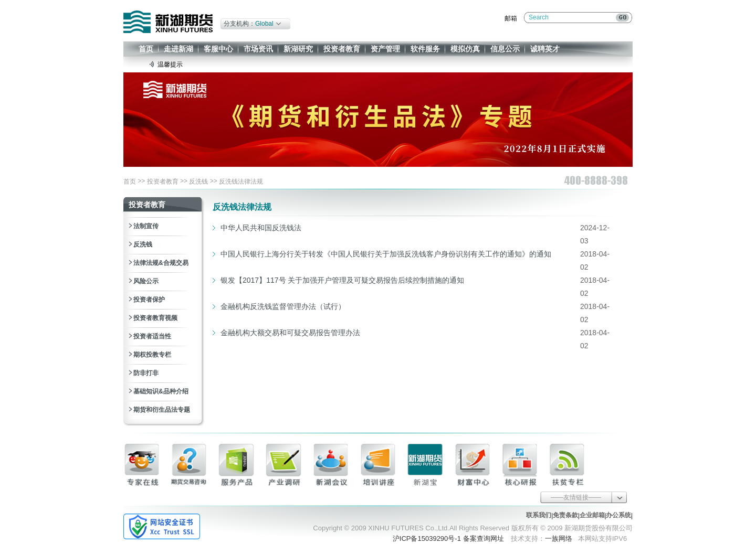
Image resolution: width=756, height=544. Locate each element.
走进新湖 (178, 49)
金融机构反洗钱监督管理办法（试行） (283, 306)
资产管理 (385, 49)
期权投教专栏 (152, 355)
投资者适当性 (152, 336)
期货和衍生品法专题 (162, 410)
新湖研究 (298, 49)
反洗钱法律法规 (241, 182)
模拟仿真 (465, 49)
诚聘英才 (545, 49)
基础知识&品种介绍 (161, 391)
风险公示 (146, 281)
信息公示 (505, 49)
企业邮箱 (592, 515)
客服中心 (218, 49)
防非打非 (146, 373)
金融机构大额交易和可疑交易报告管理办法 (290, 333)
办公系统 (618, 515)
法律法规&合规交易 (161, 263)
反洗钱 (198, 182)
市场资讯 (258, 49)
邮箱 (511, 18)
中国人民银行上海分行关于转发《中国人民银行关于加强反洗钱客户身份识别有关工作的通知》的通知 (386, 254)
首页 (146, 49)
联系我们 (539, 515)
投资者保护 (149, 300)
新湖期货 (168, 22)
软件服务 (425, 49)
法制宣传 (146, 226)
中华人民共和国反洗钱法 (261, 228)
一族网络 (559, 538)
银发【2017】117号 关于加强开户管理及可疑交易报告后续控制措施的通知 (342, 280)
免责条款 (565, 515)
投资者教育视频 (155, 318)
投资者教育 (342, 49)
